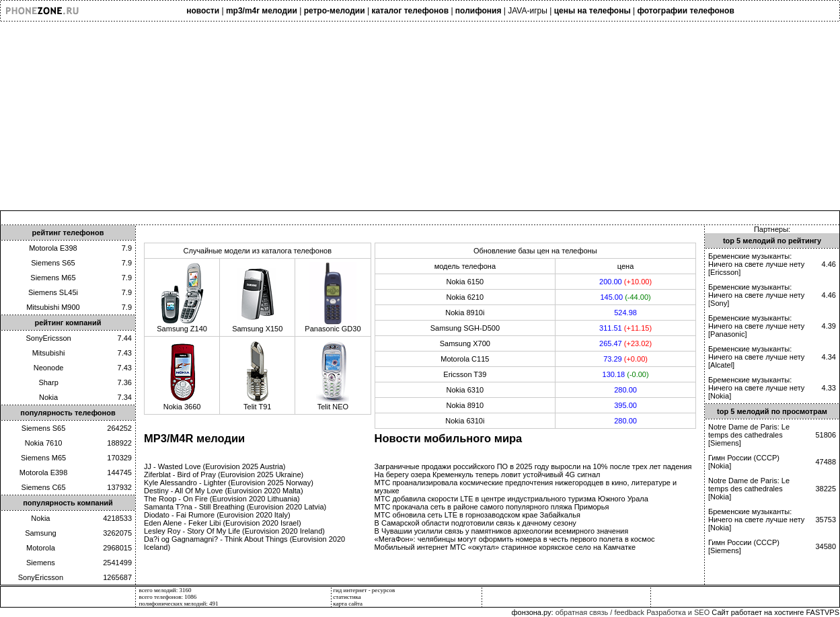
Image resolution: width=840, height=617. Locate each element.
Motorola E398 (53, 248)
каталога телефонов (297, 251)
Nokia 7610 (44, 443)
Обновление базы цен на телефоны (535, 251)
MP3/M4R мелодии (194, 438)
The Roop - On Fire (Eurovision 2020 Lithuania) (222, 499)
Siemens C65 (44, 487)
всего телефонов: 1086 (168, 597)
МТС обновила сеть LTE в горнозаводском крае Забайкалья (478, 515)
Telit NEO (333, 403)
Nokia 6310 (465, 390)
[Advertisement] (404, 116)
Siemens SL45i (53, 292)
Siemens (41, 563)
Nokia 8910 (465, 405)
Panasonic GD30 (333, 325)
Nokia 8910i (465, 313)
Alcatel (721, 365)
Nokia (48, 397)
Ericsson (724, 272)
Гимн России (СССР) (744, 458)
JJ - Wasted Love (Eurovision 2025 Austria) (215, 466)
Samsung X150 (257, 325)
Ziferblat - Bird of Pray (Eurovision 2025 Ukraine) (224, 475)
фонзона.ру (531, 612)
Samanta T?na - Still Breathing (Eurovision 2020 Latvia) (235, 507)
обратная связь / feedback (600, 612)
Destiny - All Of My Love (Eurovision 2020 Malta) (224, 491)
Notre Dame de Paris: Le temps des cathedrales (749, 431)
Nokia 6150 (465, 282)
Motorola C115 (465, 359)
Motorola (41, 548)
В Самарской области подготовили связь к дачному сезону (475, 523)
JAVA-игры (528, 11)
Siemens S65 (53, 263)
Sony (719, 303)
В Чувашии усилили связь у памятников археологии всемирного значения (502, 531)
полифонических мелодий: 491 (179, 604)
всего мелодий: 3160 (165, 590)
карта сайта (348, 604)
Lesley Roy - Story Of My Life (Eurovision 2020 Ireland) (234, 531)
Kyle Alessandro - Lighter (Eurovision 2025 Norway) (229, 483)
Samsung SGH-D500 (465, 328)
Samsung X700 (465, 343)
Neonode (49, 368)
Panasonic (727, 334)
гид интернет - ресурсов (364, 590)
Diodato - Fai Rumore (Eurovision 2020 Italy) (217, 515)
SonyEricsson (48, 338)
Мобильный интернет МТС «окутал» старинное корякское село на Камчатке (505, 547)
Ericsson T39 (465, 374)
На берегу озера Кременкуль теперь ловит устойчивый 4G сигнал (488, 475)
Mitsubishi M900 (53, 307)
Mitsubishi (49, 353)
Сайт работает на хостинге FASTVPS (775, 612)
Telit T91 (258, 403)
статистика (347, 597)
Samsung (40, 533)
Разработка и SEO (678, 612)
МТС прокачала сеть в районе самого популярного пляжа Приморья (492, 507)
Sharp (48, 382)
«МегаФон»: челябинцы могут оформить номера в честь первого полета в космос (515, 539)
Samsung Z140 (182, 325)
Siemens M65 (53, 278)
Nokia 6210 (465, 297)
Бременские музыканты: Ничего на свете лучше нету (756, 260)
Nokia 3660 (182, 403)
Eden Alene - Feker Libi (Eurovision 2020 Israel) (223, 523)
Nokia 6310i (465, 421)
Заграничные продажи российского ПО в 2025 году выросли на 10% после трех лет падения (533, 466)
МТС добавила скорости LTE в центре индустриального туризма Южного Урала (511, 499)
